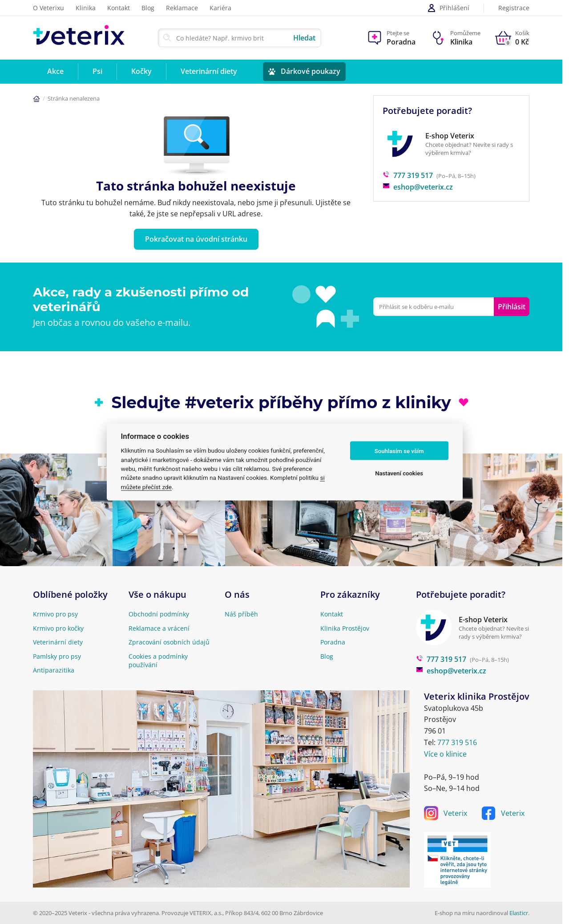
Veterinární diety (58, 642)
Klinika (86, 8)
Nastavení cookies (399, 473)
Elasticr (519, 913)
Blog (148, 8)
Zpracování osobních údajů (169, 642)
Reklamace (182, 8)
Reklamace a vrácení (159, 628)
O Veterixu (48, 8)
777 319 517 (408, 175)
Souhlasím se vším (399, 451)
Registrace (514, 8)
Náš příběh (241, 614)
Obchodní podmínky (159, 614)
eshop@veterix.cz (418, 187)
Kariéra (220, 8)
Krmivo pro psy (55, 614)
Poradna (333, 642)
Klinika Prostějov (345, 628)
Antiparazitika (54, 670)
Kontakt (119, 8)
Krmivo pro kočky (58, 628)
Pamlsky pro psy (57, 656)
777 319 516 (457, 742)
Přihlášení (448, 8)
